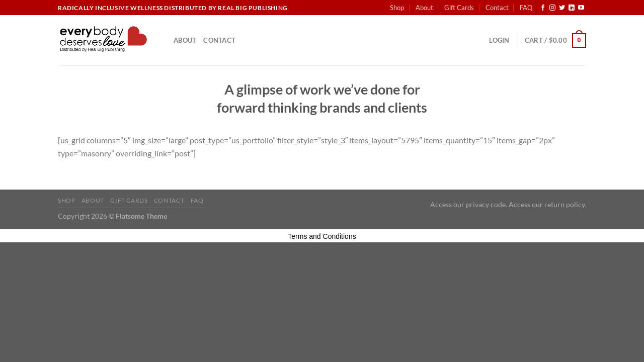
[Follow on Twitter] (562, 8)
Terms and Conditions (322, 236)
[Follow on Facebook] (543, 8)
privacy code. (487, 204)
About (424, 8)
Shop (397, 8)
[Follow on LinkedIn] (572, 8)
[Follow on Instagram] (552, 8)
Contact (497, 8)
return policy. (565, 204)
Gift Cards (459, 8)
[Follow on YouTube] (581, 8)
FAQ (526, 8)
